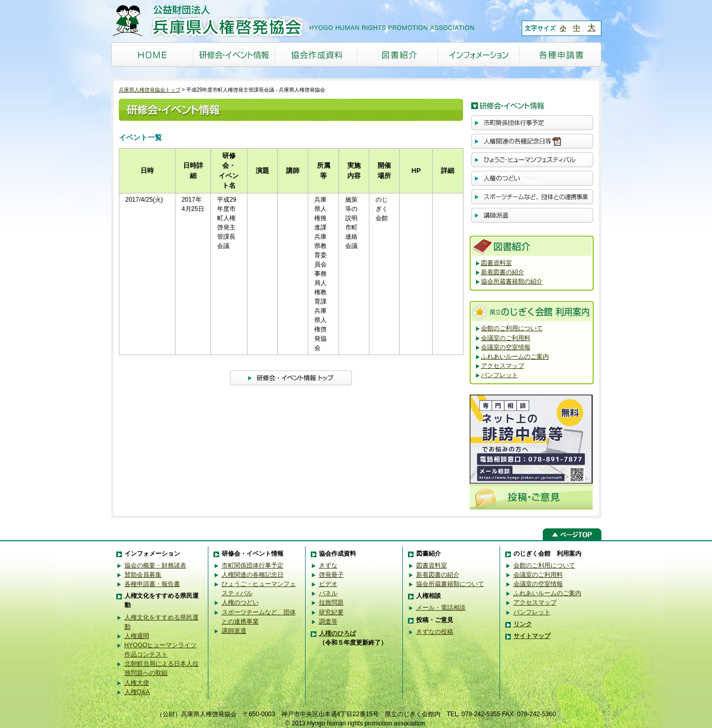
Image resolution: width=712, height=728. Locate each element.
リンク (523, 624)
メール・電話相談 (441, 608)
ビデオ (328, 584)
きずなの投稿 (435, 632)
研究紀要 (331, 612)
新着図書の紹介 (503, 272)
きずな (328, 565)
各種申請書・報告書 (152, 584)
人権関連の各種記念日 (253, 575)
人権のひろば (337, 633)
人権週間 (137, 636)
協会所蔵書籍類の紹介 (512, 281)
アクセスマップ (503, 366)
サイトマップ (532, 636)
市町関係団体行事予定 (253, 565)
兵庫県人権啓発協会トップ (150, 90)
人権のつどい (240, 602)
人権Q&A (137, 692)
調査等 (328, 622)
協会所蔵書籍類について (450, 584)
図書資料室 (496, 263)
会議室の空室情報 (506, 347)
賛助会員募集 (143, 575)
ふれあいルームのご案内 (515, 357)
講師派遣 (234, 631)
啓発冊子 (331, 575)
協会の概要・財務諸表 (155, 565)
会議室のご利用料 (506, 338)
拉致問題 (331, 602)
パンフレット (500, 375)
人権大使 (137, 683)
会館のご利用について (512, 328)
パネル (328, 593)
